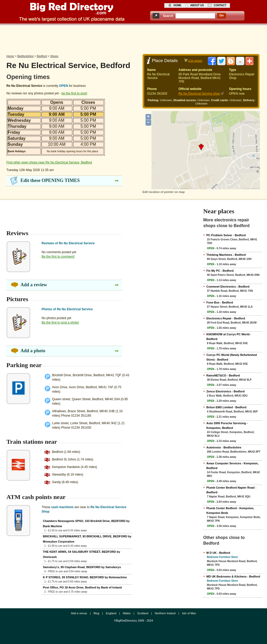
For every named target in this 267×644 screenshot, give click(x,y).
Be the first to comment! (58, 257)
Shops (54, 56)
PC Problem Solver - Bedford (226, 235)
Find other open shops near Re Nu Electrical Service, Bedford (49, 162)
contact (220, 5)
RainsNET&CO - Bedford (223, 375)
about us (197, 5)
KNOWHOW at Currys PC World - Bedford (229, 337)
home (178, 5)
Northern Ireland (165, 613)
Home (10, 56)
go (222, 15)
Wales (127, 613)
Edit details (196, 61)
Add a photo (33, 351)
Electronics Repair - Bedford (226, 318)
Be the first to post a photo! (60, 323)
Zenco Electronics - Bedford (226, 391)
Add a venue (79, 613)
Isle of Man (189, 613)
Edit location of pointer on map (164, 192)
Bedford (42, 56)
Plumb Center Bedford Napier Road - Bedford (231, 490)
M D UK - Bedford (218, 553)
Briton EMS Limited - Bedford (226, 407)
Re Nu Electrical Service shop (199, 94)
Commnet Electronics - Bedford (228, 287)
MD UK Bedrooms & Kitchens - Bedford (233, 576)
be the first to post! (74, 93)
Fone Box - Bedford (220, 302)
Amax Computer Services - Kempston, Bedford (233, 466)
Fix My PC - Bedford (220, 271)
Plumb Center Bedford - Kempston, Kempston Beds (230, 511)
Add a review (34, 285)
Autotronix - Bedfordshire (224, 447)
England (111, 613)
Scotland (143, 613)
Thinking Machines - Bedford (226, 255)
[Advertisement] (133, 38)
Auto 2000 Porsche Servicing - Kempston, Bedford (227, 426)
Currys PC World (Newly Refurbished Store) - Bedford (232, 357)
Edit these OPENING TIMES (50, 180)
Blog (96, 613)
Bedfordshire (25, 56)
